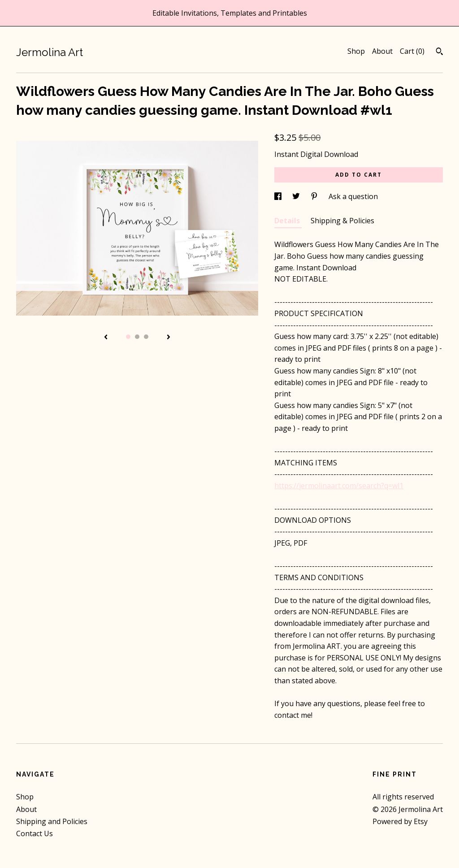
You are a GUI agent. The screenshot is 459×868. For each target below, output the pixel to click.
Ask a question (353, 196)
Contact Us (35, 833)
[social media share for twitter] (297, 196)
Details (288, 221)
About (382, 51)
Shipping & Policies (342, 221)
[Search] (440, 52)
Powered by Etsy (400, 821)
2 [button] (137, 337)
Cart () (412, 51)
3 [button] (146, 337)
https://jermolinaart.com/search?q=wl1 (339, 486)
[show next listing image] (169, 338)
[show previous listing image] (106, 338)
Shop (356, 51)
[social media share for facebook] (279, 196)
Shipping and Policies (52, 821)
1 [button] (128, 337)
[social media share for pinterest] (315, 196)
